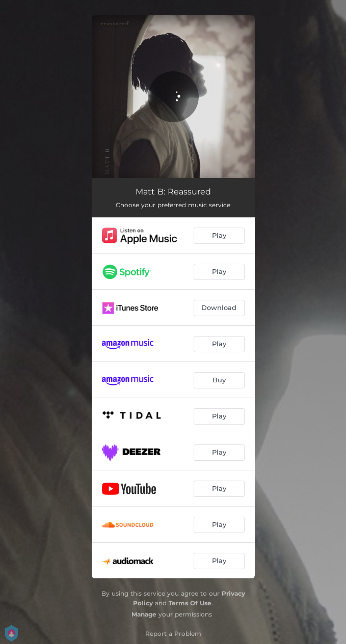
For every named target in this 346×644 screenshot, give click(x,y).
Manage (144, 614)
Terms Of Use (190, 603)
